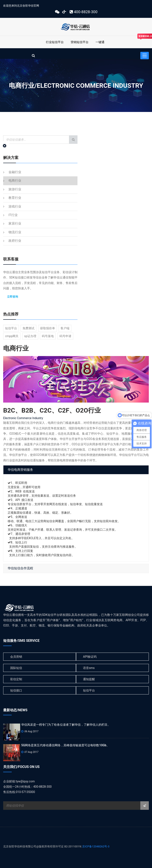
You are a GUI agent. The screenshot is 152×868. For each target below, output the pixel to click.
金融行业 (15, 172)
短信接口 (16, 690)
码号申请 (65, 336)
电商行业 (15, 181)
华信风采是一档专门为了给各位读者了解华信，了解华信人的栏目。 (66, 725)
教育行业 (15, 198)
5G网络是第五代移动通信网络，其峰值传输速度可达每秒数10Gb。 (65, 745)
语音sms (89, 668)
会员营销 (16, 657)
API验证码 (90, 657)
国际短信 (16, 668)
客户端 (65, 328)
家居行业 (15, 223)
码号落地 (48, 336)
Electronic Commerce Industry (23, 418)
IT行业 (13, 215)
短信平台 (11, 328)
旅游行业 (15, 189)
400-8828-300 (83, 12)
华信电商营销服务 (20, 470)
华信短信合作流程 (20, 568)
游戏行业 (15, 206)
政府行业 (15, 241)
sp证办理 (30, 336)
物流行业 (15, 232)
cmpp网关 (12, 336)
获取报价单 (48, 328)
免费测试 (28, 328)
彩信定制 (16, 679)
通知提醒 (89, 679)
